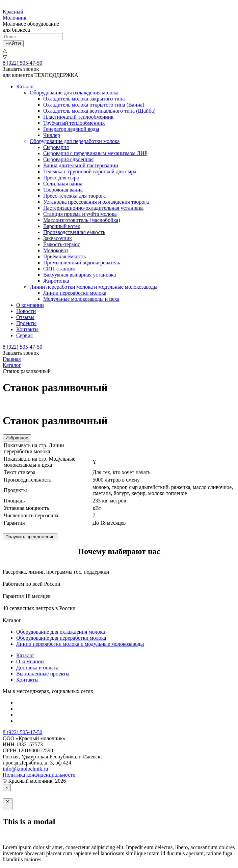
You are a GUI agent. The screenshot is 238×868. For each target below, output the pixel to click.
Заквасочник (58, 238)
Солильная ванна (63, 184)
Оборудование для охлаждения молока (74, 93)
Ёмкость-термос (62, 244)
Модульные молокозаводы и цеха (81, 299)
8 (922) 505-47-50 (22, 63)
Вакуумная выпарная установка (80, 275)
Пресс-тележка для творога (74, 196)
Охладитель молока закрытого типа (84, 99)
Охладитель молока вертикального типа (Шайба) (99, 111)
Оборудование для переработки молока (75, 141)
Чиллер (52, 135)
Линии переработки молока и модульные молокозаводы (94, 287)
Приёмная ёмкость (64, 256)
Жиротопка (56, 281)
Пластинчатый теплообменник (78, 117)
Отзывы (25, 317)
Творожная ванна (63, 190)
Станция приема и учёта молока (80, 214)
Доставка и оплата (37, 668)
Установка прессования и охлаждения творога (96, 202)
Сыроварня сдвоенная (68, 159)
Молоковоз (56, 250)
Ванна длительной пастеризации (81, 165)
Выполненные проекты (43, 674)
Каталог (25, 86)
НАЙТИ (13, 44)
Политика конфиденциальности (39, 775)
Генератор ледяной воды (71, 129)
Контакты (27, 329)
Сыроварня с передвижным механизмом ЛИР (95, 153)
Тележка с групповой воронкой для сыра (90, 171)
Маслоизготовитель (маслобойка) (82, 220)
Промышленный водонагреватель (82, 263)
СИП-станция (59, 269)
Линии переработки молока (75, 293)
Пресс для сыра (61, 178)
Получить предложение (30, 537)
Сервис (24, 335)
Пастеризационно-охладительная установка (93, 208)
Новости (26, 311)
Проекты (26, 323)
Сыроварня (56, 147)
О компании (30, 305)
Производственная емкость (74, 232)
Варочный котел (62, 226)
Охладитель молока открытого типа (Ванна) (94, 105)
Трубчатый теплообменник (74, 123)
